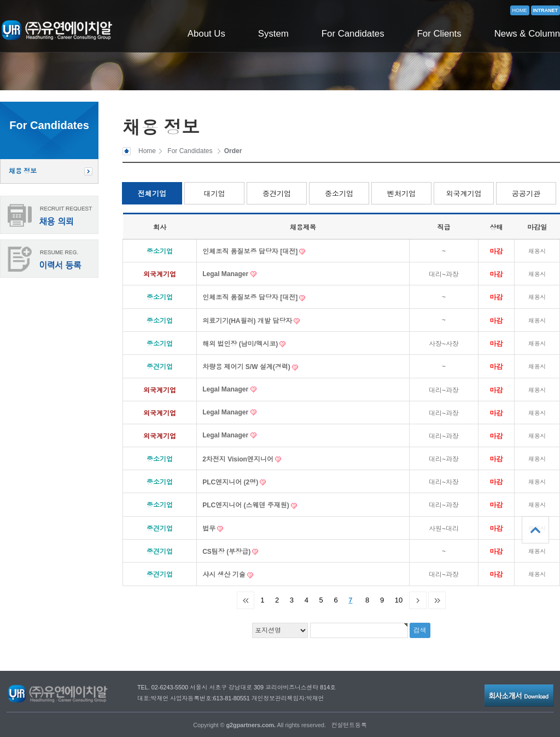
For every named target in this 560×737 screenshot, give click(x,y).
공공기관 (526, 194)
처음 (246, 600)
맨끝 (437, 600)
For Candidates (353, 34)
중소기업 (339, 194)
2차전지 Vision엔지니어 (239, 459)
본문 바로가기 (0, 0)
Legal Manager (226, 274)
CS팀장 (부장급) (227, 552)
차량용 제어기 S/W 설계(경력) (247, 367)
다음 (418, 600)
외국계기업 (464, 194)
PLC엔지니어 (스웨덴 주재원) (247, 505)
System (273, 34)
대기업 (215, 194)
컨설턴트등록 (349, 725)
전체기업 (152, 194)
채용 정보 (23, 171)
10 (399, 600)
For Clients (439, 34)
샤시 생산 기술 (225, 575)
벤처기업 (401, 194)
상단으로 (535, 530)
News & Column (527, 34)
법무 (210, 529)
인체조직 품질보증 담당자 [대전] (251, 251)
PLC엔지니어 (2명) (231, 482)
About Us (206, 34)
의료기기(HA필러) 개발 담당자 (248, 321)
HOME (520, 10)
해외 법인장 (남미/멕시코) (241, 344)
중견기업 (277, 194)
